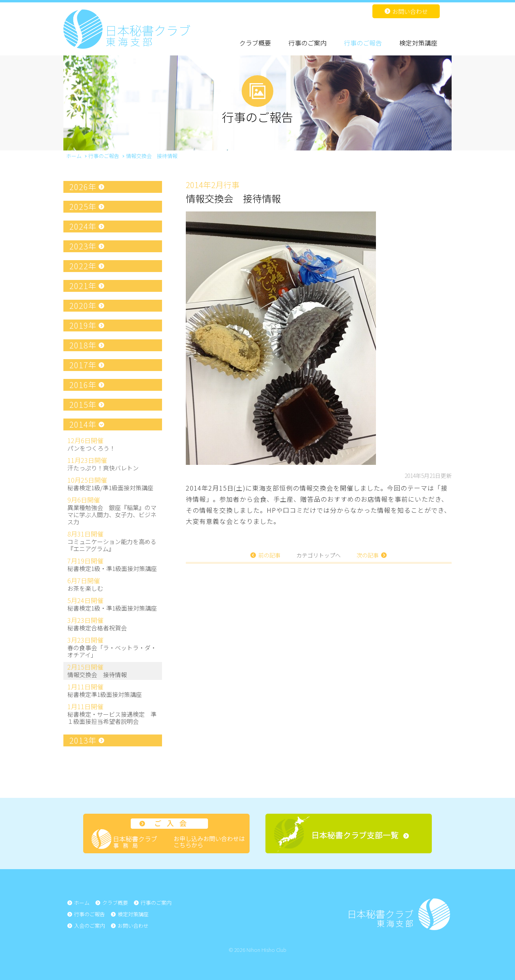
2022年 (83, 266)
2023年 (83, 246)
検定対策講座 (418, 43)
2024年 (83, 226)
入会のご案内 (90, 926)
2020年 (83, 305)
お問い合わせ (410, 11)
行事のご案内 (307, 43)
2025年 (83, 206)
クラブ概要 (255, 43)
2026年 (83, 187)
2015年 (83, 404)
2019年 (83, 325)
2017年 (83, 365)
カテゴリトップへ (319, 555)
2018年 (83, 345)
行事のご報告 (363, 43)
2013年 (83, 740)
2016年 (83, 385)
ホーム (82, 903)
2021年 (83, 286)
